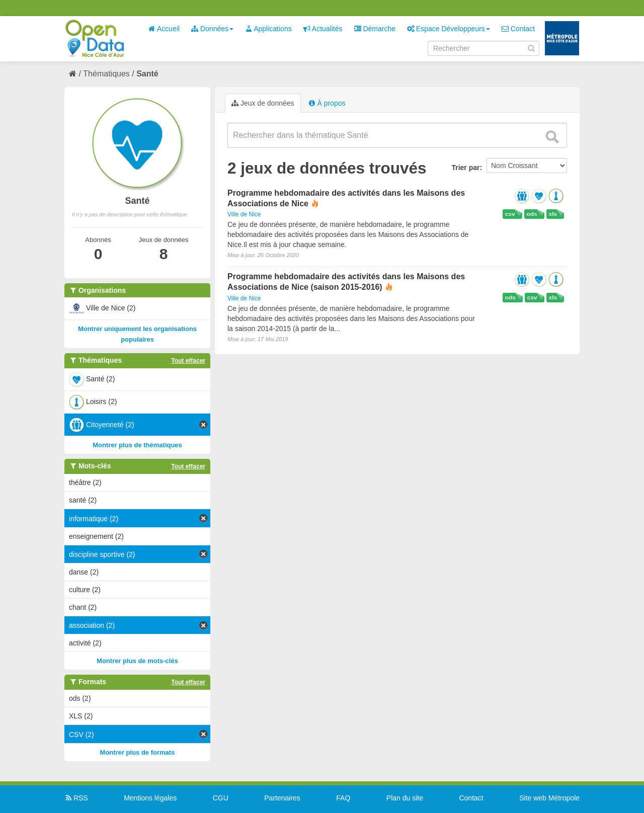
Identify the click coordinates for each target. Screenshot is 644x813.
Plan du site (405, 798)
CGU (221, 798)
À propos (327, 103)
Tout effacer (188, 361)
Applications (268, 29)
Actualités (323, 29)
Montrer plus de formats (138, 752)
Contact (518, 29)
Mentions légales (150, 798)
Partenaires (282, 798)
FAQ (343, 798)
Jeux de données (263, 103)
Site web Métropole (549, 798)
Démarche (375, 29)
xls (553, 214)
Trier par (465, 168)
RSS (76, 798)
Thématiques (106, 74)
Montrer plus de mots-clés (137, 661)
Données (212, 29)
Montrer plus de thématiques (137, 445)
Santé (147, 74)
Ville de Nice (244, 214)
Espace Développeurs (449, 29)
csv (510, 214)
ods (532, 214)
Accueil (164, 29)
